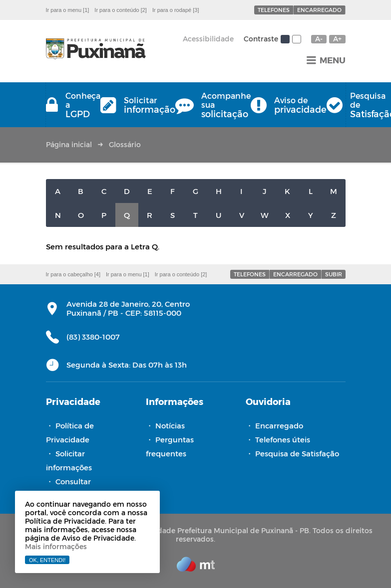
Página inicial (69, 144)
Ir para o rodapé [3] (176, 10)
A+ (337, 39)
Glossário (125, 144)
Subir (334, 274)
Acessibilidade (208, 39)
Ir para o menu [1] (68, 10)
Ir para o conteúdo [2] (121, 10)
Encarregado (319, 10)
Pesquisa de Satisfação (297, 453)
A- (319, 39)
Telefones (274, 10)
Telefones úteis (283, 439)
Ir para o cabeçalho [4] (73, 274)
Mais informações (56, 546)
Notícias (170, 425)
